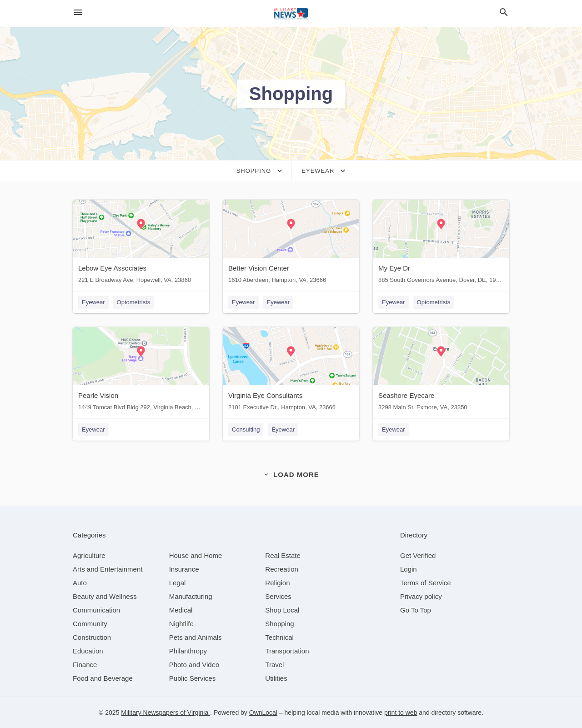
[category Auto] (80, 583)
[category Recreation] (282, 569)
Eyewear (93, 302)
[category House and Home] (196, 555)
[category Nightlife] (181, 624)
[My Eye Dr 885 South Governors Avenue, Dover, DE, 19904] (441, 244)
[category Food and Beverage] (103, 678)
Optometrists (134, 302)
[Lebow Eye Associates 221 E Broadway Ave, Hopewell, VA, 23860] (141, 244)
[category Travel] (274, 665)
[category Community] (90, 624)
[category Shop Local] (282, 610)
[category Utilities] (276, 678)
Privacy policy (421, 596)
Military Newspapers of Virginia (166, 713)
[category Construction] (92, 637)
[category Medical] (181, 610)
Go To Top (416, 610)
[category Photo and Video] (194, 665)
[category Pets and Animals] (196, 637)
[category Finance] (85, 665)
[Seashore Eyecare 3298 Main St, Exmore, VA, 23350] (441, 371)
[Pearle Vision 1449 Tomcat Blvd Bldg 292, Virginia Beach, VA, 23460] (141, 371)
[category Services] (278, 596)
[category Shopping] (279, 624)
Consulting (246, 429)
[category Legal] (178, 583)
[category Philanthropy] (188, 651)
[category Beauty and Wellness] (105, 596)
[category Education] (88, 651)
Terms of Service (426, 583)
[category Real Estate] (283, 555)
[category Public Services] (193, 678)
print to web (401, 713)
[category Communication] (96, 610)
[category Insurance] (184, 569)
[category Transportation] (287, 651)
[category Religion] (277, 583)
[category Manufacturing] (191, 596)
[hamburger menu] (78, 13)
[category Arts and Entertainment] (108, 569)
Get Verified (418, 555)
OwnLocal (263, 713)
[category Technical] (279, 637)
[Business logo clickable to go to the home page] (291, 14)
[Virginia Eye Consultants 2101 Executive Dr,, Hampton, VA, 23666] (291, 371)
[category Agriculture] (89, 555)
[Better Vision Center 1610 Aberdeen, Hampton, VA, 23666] (291, 244)
